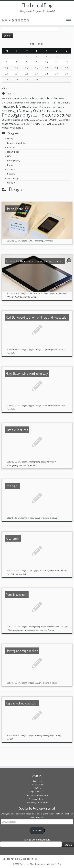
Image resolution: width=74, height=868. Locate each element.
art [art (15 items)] (9, 98)
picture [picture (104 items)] (49, 115)
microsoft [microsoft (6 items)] (37, 107)
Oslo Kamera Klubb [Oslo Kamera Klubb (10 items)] (52, 111)
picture (23, 465)
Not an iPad (13, 297)
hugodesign (48, 349)
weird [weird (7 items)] (55, 124)
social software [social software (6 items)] (37, 120)
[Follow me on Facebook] (13, 20)
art (41, 570)
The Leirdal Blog (37, 5)
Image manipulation (17, 143)
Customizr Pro (55, 864)
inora (58, 349)
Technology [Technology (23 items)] (32, 124)
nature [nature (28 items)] (7, 111)
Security (11, 174)
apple (58, 293)
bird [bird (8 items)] (23, 99)
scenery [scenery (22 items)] (7, 120)
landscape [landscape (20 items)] (9, 106)
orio (63, 349)
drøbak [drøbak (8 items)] (40, 103)
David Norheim (37, 784)
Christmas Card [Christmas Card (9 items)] (21, 103)
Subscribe (37, 831)
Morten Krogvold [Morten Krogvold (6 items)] (56, 107)
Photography (14, 161)
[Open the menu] (69, 19)
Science (11, 169)
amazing (39, 735)
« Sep (5, 88)
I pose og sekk (37, 792)
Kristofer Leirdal (59, 570)
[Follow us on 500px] (28, 20)
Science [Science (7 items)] (17, 120)
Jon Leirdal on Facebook (37, 795)
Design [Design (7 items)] (33, 103)
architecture (54, 627)
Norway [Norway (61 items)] (26, 111)
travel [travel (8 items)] (44, 124)
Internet (11, 147)
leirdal (50, 241)
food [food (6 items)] (47, 103)
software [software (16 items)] (50, 120)
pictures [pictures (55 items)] (64, 115)
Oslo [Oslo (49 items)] (37, 111)
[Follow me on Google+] (16, 20)
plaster (15, 574)
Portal (10, 165)
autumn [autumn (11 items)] (16, 98)
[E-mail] (7, 20)
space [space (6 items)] (59, 120)
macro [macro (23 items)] (27, 106)
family (47, 570)
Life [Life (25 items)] (19, 106)
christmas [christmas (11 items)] (7, 102)
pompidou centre (37, 630)
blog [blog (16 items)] (56, 98)
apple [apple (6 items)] (4, 99)
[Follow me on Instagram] (20, 20)
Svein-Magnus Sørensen (37, 802)
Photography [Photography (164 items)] (16, 115)
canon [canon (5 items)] (62, 99)
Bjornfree (37, 781)
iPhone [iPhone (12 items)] (66, 102)
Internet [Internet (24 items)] (56, 102)
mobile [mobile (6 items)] (45, 107)
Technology (13, 178)
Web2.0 (11, 183)
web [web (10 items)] (49, 124)
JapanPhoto (13, 152)
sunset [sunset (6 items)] (20, 124)
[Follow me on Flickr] (22, 20)
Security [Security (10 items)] (25, 120)
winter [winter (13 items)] (6, 128)
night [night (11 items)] (15, 111)
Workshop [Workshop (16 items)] (17, 128)
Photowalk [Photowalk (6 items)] (36, 116)
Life (9, 156)
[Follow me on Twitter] (10, 20)
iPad (64, 293)
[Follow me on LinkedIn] (25, 20)
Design (11, 139)
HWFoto (37, 788)
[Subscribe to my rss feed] (4, 20)
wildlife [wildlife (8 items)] (62, 124)
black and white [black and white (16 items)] (42, 98)
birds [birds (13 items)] (28, 98)
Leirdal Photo (37, 799)
